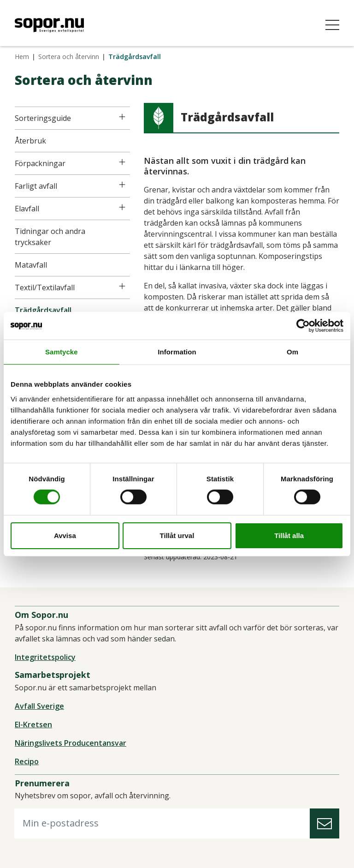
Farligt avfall (36, 186)
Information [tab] (177, 351)
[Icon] (122, 117)
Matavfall (31, 265)
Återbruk (30, 141)
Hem (22, 57)
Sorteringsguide (43, 118)
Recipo (27, 761)
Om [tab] (292, 351)
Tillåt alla (289, 536)
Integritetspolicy (45, 657)
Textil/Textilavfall (45, 287)
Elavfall (27, 209)
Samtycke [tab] (62, 351)
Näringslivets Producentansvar (71, 743)
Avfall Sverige (39, 706)
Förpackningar (40, 163)
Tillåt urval (177, 536)
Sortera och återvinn (69, 57)
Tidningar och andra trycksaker (50, 237)
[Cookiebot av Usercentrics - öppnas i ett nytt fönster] (303, 325)
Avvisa (65, 536)
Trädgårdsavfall (43, 310)
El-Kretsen (33, 724)
